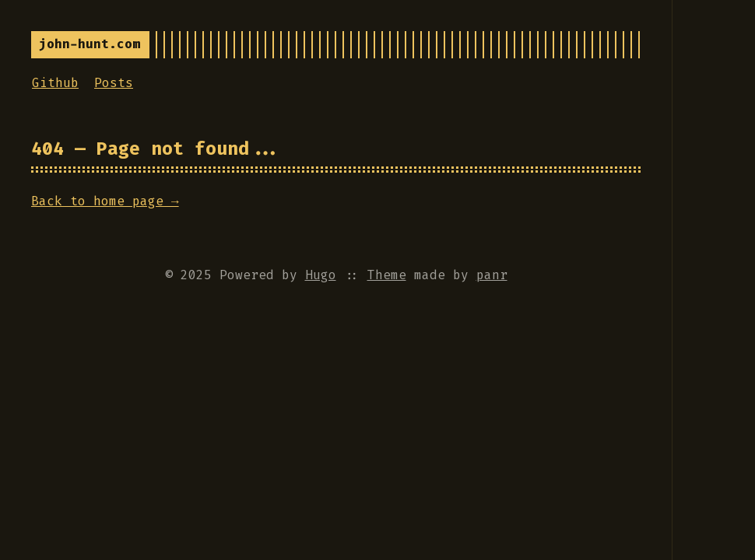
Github (55, 83)
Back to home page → (105, 201)
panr (492, 275)
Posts (114, 83)
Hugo (321, 275)
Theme (387, 275)
